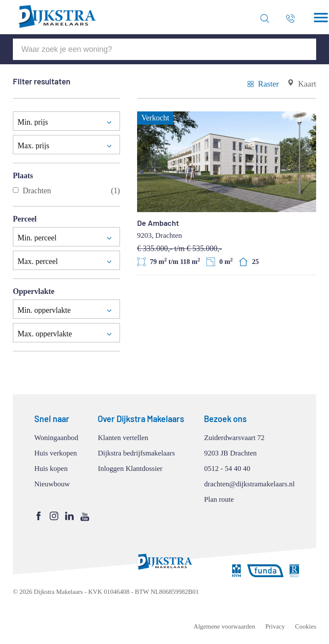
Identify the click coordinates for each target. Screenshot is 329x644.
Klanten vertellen (123, 438)
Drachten (66, 191)
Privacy (275, 626)
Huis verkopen (56, 453)
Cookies (306, 626)
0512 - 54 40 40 (227, 469)
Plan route (219, 499)
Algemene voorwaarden (224, 626)
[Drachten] (16, 190)
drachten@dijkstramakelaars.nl (249, 484)
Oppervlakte (34, 291)
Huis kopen (51, 469)
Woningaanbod (56, 438)
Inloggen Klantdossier (130, 469)
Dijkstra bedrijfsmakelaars (136, 453)
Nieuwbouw (52, 484)
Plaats (23, 176)
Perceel (25, 219)
